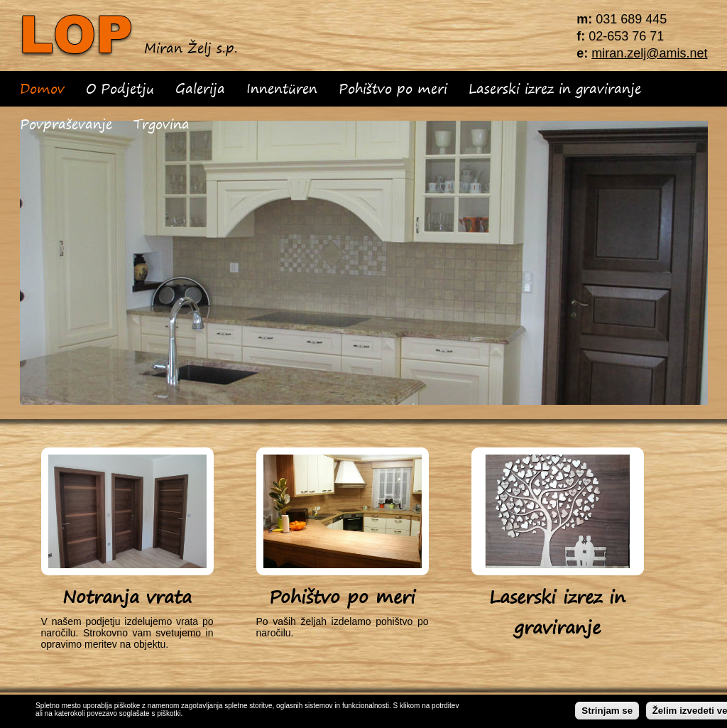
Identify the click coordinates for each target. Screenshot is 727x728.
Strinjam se (607, 712)
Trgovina (162, 124)
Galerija (200, 88)
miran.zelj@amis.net (649, 53)
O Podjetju (120, 88)
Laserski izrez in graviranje (555, 88)
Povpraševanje (66, 124)
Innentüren (282, 88)
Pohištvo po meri (393, 88)
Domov (42, 88)
